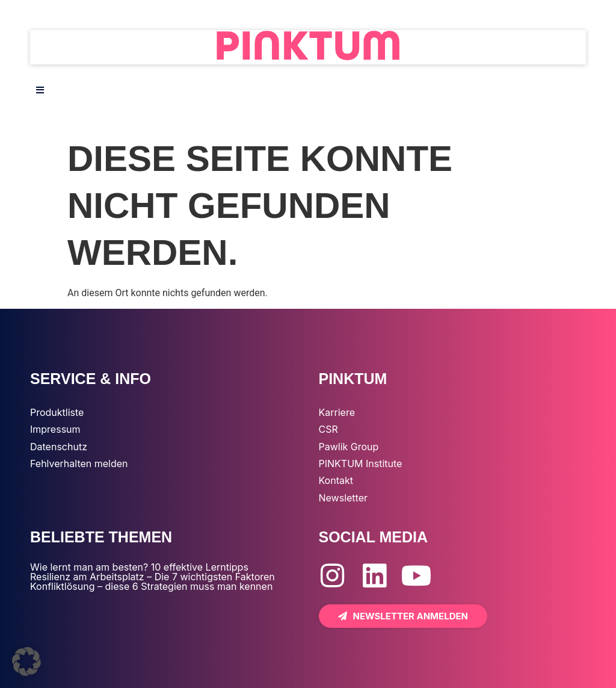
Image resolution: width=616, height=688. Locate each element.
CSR (328, 429)
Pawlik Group (349, 447)
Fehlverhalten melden (79, 463)
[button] (26, 662)
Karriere (337, 412)
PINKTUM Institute (361, 463)
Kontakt (336, 480)
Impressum (55, 429)
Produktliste (57, 412)
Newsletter (343, 498)
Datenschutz (59, 447)
